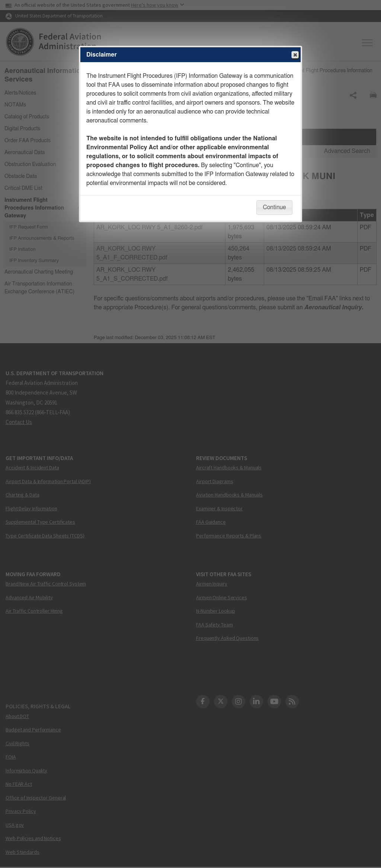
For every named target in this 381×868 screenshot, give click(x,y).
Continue (274, 207)
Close (295, 55)
